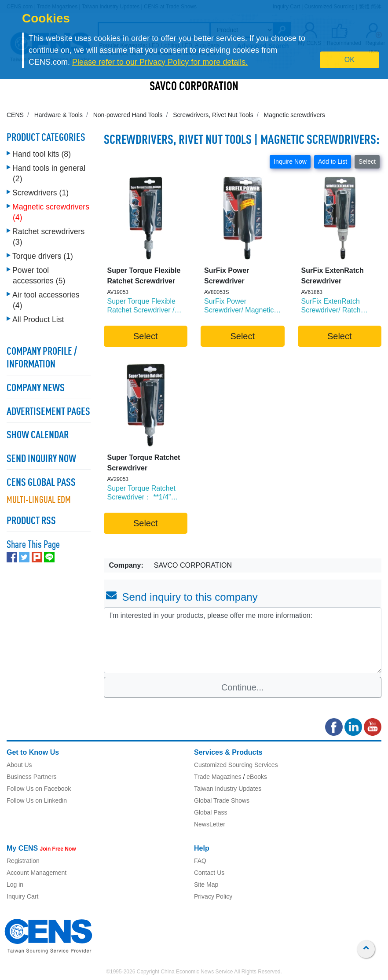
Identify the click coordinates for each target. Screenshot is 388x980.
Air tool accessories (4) (46, 300)
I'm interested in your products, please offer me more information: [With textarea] (243, 640)
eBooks (257, 777)
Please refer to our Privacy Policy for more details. (160, 62)
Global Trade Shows (222, 800)
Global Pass (210, 812)
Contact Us (209, 873)
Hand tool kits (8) (42, 154)
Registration (23, 861)
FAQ (200, 861)
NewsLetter (210, 824)
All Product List (38, 319)
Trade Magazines (218, 777)
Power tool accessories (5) (39, 275)
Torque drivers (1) (43, 256)
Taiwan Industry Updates (228, 789)
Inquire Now (290, 161)
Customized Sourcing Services (236, 765)
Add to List (333, 161)
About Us (19, 765)
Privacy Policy (213, 896)
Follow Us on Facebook (39, 789)
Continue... (243, 687)
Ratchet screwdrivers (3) (48, 237)
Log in (15, 885)
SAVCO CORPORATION (194, 87)
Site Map (206, 885)
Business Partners (32, 777)
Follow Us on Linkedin (37, 800)
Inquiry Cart (22, 896)
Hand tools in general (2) (49, 173)
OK (350, 60)
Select (367, 161)
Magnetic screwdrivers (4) (51, 212)
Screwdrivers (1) (40, 193)
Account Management (37, 873)
